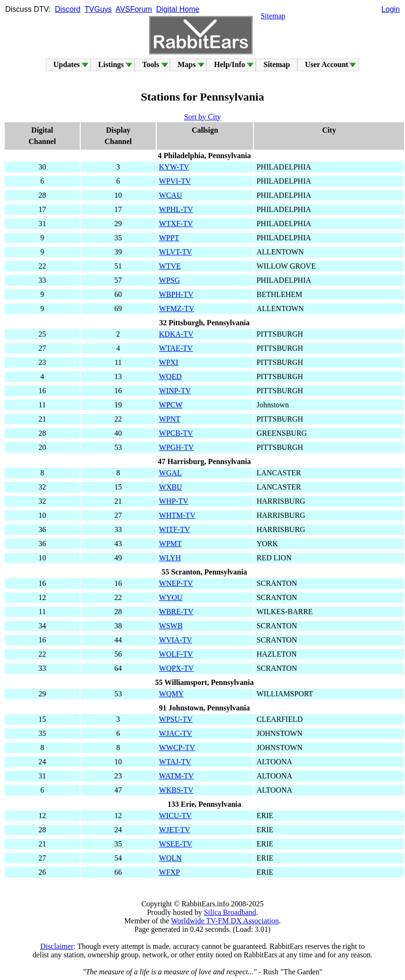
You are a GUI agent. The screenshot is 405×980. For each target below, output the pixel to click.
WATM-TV (177, 776)
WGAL (170, 473)
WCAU (171, 195)
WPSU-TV (176, 719)
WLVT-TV (176, 252)
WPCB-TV (176, 433)
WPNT (170, 419)
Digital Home (178, 9)
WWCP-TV (177, 748)
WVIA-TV (176, 640)
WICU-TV (175, 815)
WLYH (170, 558)
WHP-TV (174, 501)
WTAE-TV (176, 348)
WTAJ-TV (175, 762)
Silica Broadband (230, 912)
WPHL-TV (176, 209)
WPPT (169, 238)
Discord (67, 9)
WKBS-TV (176, 790)
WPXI (169, 362)
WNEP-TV (176, 583)
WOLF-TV (176, 654)
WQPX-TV (177, 668)
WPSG (169, 280)
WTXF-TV (176, 224)
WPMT (170, 544)
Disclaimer (57, 946)
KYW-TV (174, 167)
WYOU (171, 597)
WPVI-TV (175, 181)
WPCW (171, 405)
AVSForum (134, 9)
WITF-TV (175, 529)
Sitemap (273, 16)
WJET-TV (175, 830)
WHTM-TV (177, 515)
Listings (111, 64)
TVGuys (98, 9)
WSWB (171, 626)
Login (391, 9)
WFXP (169, 872)
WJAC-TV (176, 733)
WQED (170, 376)
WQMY (171, 694)
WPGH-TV (177, 447)
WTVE (170, 266)
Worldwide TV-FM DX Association (225, 921)
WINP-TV (175, 391)
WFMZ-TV (177, 308)
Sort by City (202, 117)
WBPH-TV (176, 294)
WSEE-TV (176, 844)
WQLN (170, 858)
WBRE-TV (176, 612)
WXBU (171, 487)
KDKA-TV (176, 334)
